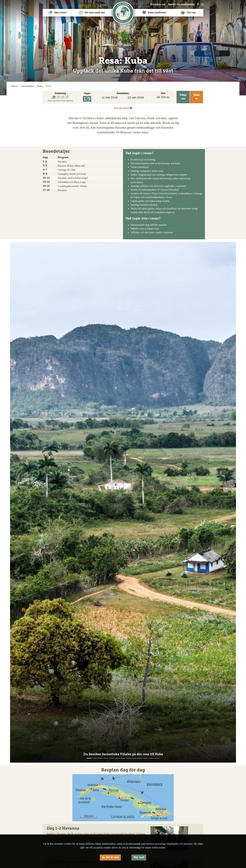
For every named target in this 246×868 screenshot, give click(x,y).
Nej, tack (139, 857)
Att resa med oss (92, 13)
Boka (197, 97)
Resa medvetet (154, 13)
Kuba (40, 86)
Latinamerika (27, 86)
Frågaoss (183, 97)
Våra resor (58, 13)
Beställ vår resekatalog (181, 5)
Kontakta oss (158, 5)
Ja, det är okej (110, 857)
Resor (15, 86)
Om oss (188, 13)
